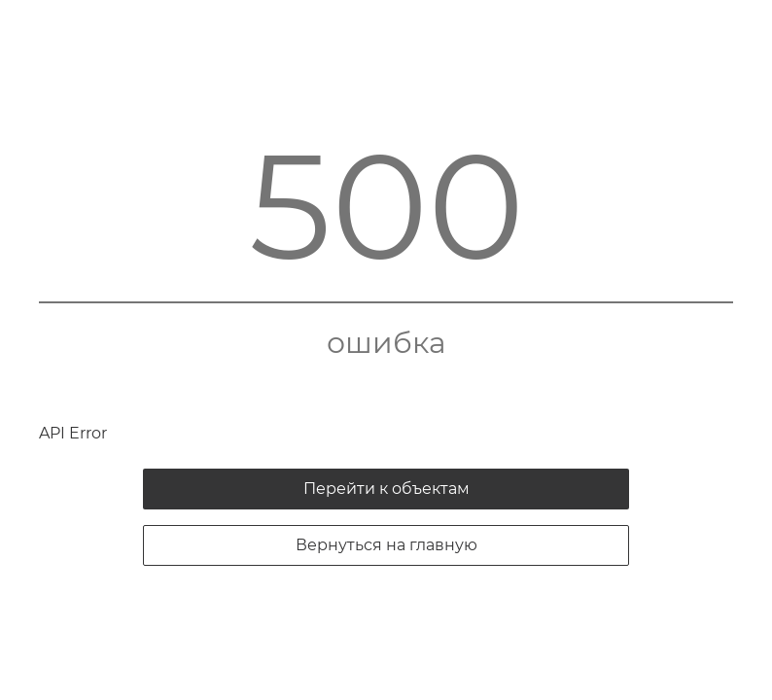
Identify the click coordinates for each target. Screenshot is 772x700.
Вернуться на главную (386, 545)
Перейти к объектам (386, 489)
